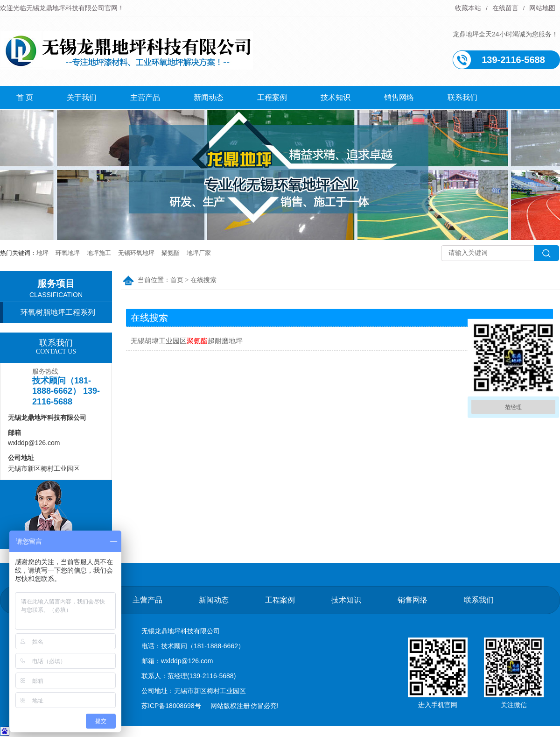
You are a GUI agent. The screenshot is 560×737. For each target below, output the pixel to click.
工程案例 (272, 97)
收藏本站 (468, 8)
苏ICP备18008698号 (171, 706)
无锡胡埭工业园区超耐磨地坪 (187, 341)
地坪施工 (99, 253)
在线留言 (505, 8)
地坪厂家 (199, 253)
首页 (177, 280)
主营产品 (145, 97)
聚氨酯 (171, 253)
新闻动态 (209, 97)
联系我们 (462, 97)
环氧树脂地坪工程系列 (58, 312)
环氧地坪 (68, 253)
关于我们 (82, 97)
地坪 (42, 253)
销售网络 (399, 97)
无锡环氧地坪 (136, 253)
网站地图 (542, 8)
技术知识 (336, 97)
